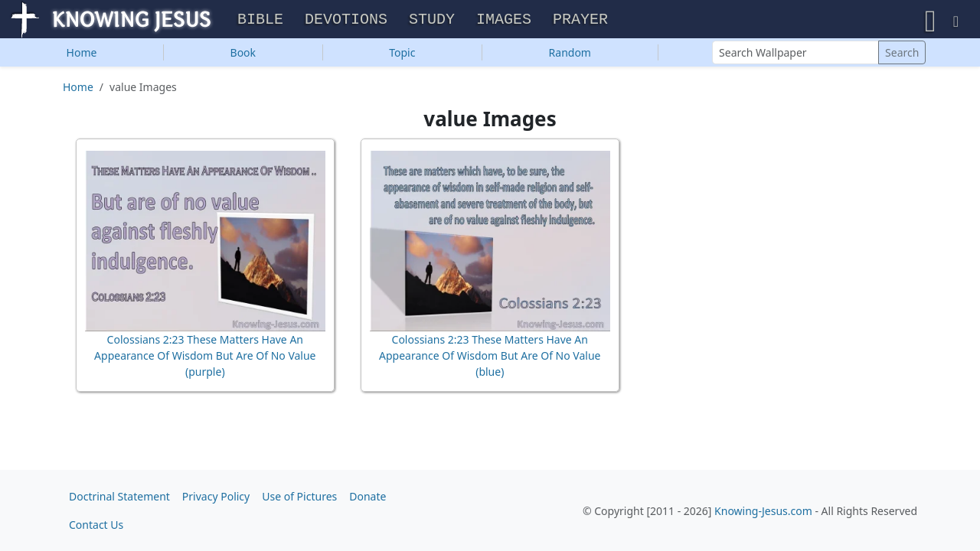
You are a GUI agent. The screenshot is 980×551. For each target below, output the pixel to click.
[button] (931, 21)
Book (243, 56)
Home (82, 56)
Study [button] (432, 22)
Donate (367, 496)
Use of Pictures (299, 496)
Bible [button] (260, 22)
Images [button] (504, 22)
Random (570, 56)
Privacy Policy (216, 496)
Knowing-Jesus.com (763, 511)
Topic (402, 56)
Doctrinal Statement (119, 496)
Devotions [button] (346, 22)
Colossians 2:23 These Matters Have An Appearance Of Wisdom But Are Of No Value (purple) (205, 359)
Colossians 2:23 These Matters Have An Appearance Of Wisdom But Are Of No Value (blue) (490, 359)
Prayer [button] (580, 22)
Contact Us (96, 525)
